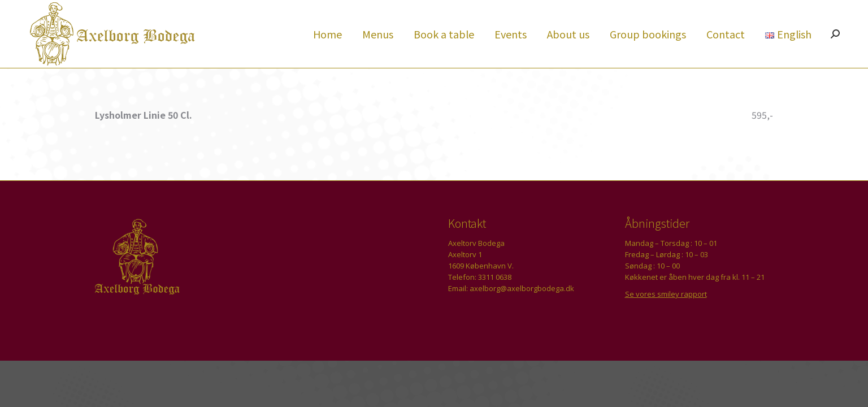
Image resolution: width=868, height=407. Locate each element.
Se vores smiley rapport (666, 314)
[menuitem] (327, 54)
